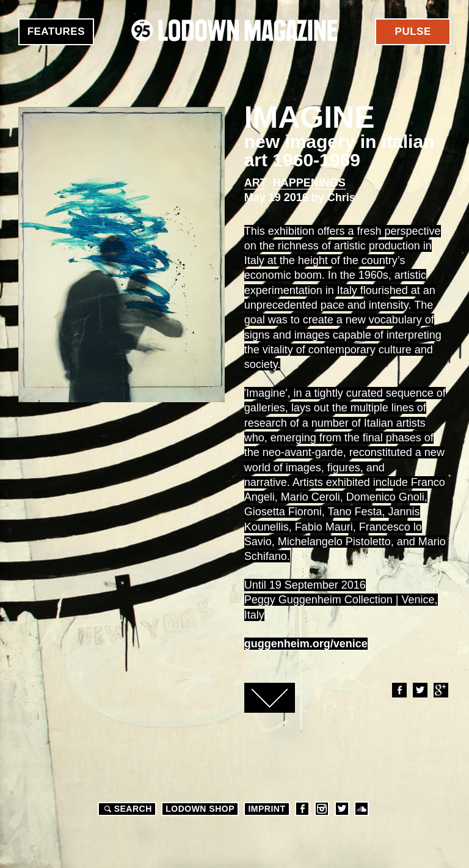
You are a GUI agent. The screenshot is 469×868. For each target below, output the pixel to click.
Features (56, 31)
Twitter (420, 690)
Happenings (309, 183)
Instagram (322, 809)
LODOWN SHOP (200, 809)
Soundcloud (362, 809)
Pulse (413, 31)
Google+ (440, 690)
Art (256, 183)
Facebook (399, 690)
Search (126, 809)
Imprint (267, 809)
